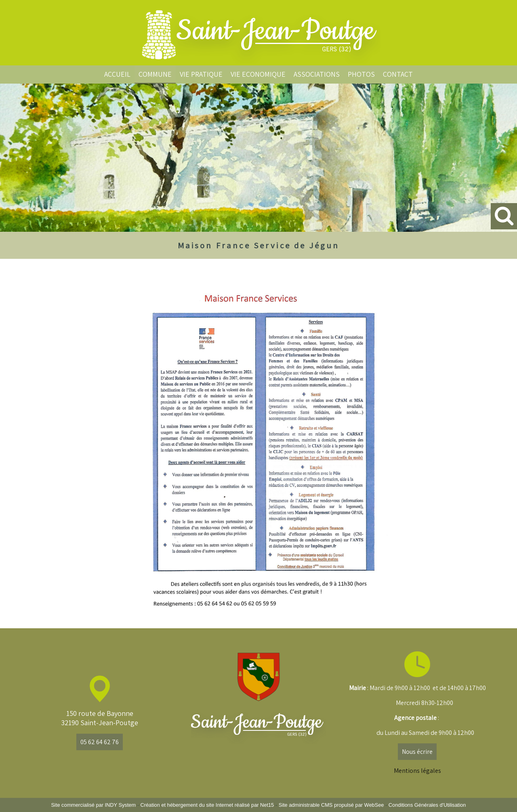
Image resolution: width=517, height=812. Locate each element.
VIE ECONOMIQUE (258, 74)
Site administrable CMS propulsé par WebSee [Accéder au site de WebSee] (331, 805)
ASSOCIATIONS (317, 74)
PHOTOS (361, 74)
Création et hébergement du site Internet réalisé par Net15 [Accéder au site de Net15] (207, 805)
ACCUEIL (117, 74)
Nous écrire (417, 752)
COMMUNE (155, 74)
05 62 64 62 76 (100, 742)
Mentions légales (417, 771)
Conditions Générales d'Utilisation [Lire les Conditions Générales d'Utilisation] (427, 805)
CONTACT (398, 74)
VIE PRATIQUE (201, 74)
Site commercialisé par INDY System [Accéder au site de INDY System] (94, 805)
